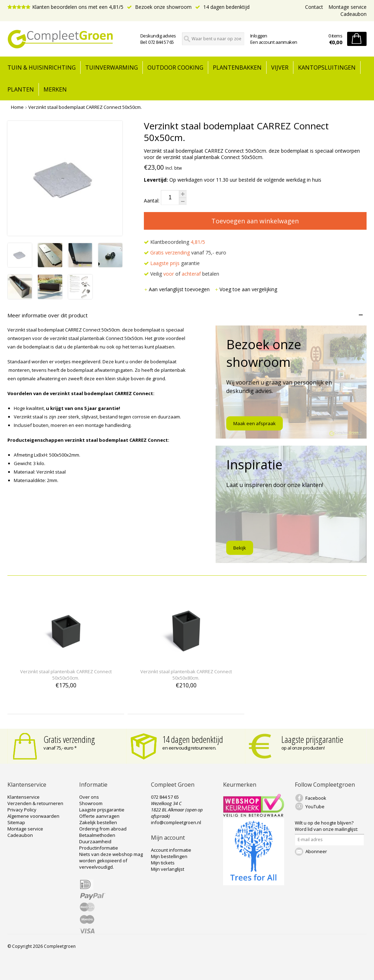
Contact (314, 7)
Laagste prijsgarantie (312, 739)
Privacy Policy (22, 810)
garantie (172, 263)
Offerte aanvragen (99, 816)
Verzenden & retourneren (35, 803)
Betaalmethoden (97, 835)
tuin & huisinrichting (42, 68)
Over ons (89, 797)
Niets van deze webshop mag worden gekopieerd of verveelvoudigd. (111, 861)
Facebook (316, 798)
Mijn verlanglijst (168, 869)
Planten (21, 89)
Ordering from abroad (103, 829)
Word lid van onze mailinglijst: (326, 826)
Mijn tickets (163, 863)
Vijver (280, 68)
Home (17, 107)
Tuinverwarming (112, 68)
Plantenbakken (237, 68)
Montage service (347, 7)
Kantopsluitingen (327, 68)
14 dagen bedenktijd (222, 7)
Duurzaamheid (95, 841)
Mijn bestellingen (169, 856)
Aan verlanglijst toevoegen (177, 289)
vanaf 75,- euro (185, 253)
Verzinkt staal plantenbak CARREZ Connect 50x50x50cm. (66, 675)
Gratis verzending (69, 739)
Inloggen (259, 36)
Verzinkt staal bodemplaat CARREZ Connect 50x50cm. (85, 107)
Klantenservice (24, 797)
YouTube (315, 806)
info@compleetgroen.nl (176, 822)
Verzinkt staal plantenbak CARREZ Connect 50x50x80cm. (186, 675)
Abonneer (316, 851)
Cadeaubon (353, 14)
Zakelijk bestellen (98, 822)
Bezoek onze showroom (159, 7)
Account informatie (171, 850)
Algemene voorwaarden (33, 816)
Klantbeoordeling (174, 242)
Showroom (91, 803)
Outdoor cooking (175, 68)
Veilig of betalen (182, 274)
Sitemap (16, 822)
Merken (55, 89)
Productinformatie (99, 848)
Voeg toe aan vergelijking (246, 289)
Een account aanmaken (274, 42)
